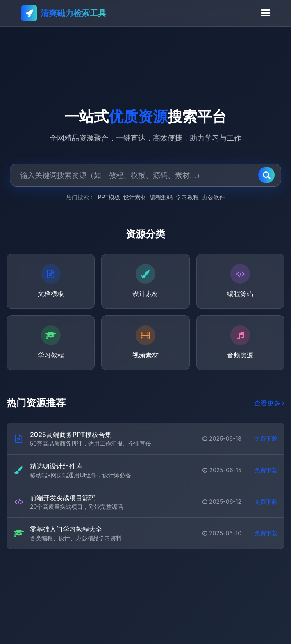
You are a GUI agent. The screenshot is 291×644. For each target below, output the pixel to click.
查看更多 (269, 403)
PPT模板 (109, 197)
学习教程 (187, 197)
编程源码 (161, 197)
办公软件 (214, 197)
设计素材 (135, 197)
